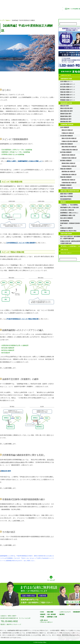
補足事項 (60, 13)
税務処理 (39, 13)
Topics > (8, 20)
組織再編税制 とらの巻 (30, 7)
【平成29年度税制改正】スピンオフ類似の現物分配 (22, 319)
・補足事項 (61, 614)
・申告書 (41, 617)
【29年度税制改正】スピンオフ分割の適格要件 (21, 243)
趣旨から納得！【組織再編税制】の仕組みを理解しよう (25, 161)
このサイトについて (9, 13)
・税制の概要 (50, 612)
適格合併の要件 (6, 471)
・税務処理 (42, 614)
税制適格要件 (29, 13)
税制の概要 (19, 13)
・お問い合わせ (43, 620)
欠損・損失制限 (49, 13)
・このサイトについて (64, 612)
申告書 (70, 13)
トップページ (2, 13)
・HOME (41, 612)
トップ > (3, 20)
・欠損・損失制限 (51, 614)
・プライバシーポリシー (46, 622)
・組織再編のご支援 (51, 617)
